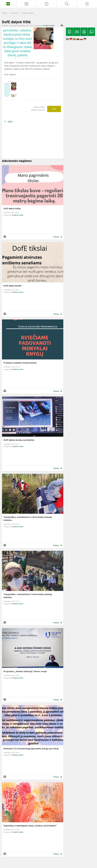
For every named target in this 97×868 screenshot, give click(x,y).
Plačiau (56, 237)
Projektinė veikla (28, 13)
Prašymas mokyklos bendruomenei (20, 363)
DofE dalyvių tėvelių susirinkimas (19, 440)
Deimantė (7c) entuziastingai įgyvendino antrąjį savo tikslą (31, 749)
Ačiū (54, 109)
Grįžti (10, 122)
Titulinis (5, 13)
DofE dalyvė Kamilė (12, 286)
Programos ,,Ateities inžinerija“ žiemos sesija (25, 671)
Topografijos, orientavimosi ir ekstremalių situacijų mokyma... (28, 519)
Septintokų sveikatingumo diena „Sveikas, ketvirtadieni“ (30, 826)
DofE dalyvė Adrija (12, 209)
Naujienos (15, 13)
